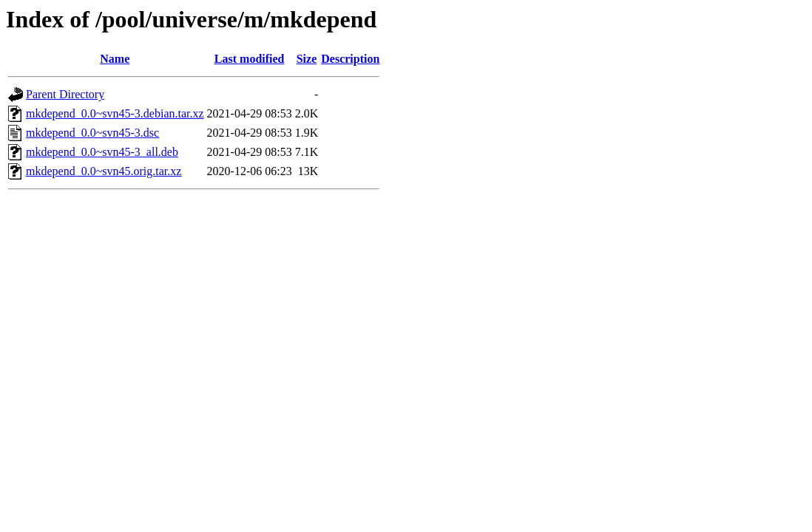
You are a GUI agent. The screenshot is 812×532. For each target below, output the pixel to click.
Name (115, 59)
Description (350, 59)
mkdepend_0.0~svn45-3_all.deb (102, 152)
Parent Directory (65, 94)
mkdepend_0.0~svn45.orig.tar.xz (104, 171)
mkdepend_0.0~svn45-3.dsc (92, 133)
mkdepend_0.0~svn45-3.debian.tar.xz (115, 113)
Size (307, 59)
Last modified (250, 59)
